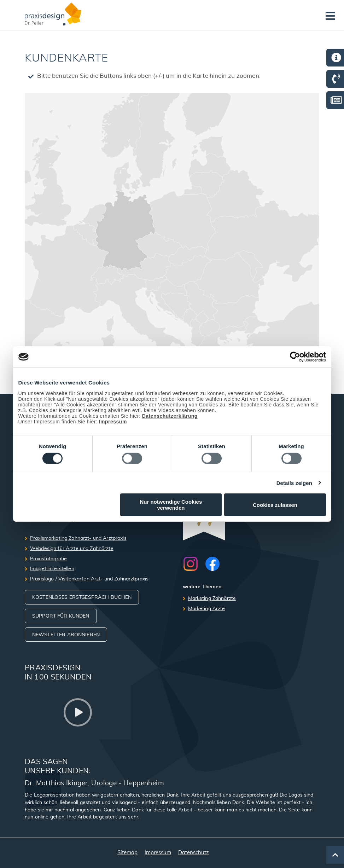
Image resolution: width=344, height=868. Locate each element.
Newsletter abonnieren (66, 635)
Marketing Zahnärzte (212, 598)
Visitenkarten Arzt (80, 579)
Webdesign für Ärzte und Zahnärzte (72, 549)
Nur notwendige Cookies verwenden (171, 505)
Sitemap (127, 853)
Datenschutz (194, 853)
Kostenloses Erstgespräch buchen (82, 597)
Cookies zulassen (275, 505)
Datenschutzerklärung (170, 416)
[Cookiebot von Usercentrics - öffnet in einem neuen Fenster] (295, 357)
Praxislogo (42, 579)
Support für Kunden (61, 616)
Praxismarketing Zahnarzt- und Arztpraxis (78, 538)
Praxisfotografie (48, 559)
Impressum (113, 422)
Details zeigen (294, 483)
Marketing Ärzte (207, 609)
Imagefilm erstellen (52, 569)
